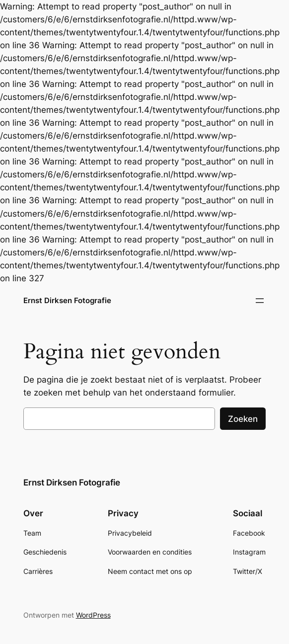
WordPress (93, 615)
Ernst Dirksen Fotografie (67, 300)
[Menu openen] (260, 301)
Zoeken (243, 419)
